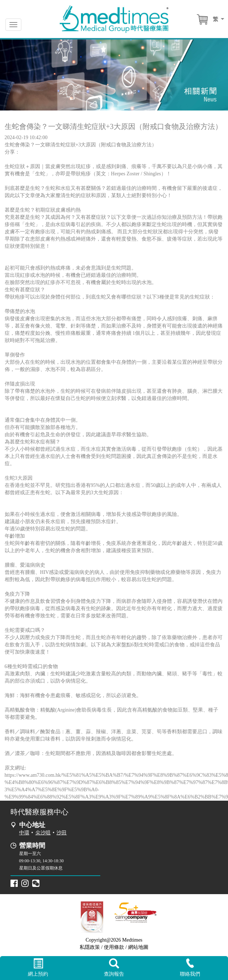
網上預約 (38, 968)
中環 (24, 833)
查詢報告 (114, 968)
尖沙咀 (43, 833)
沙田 (62, 833)
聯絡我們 (190, 968)
